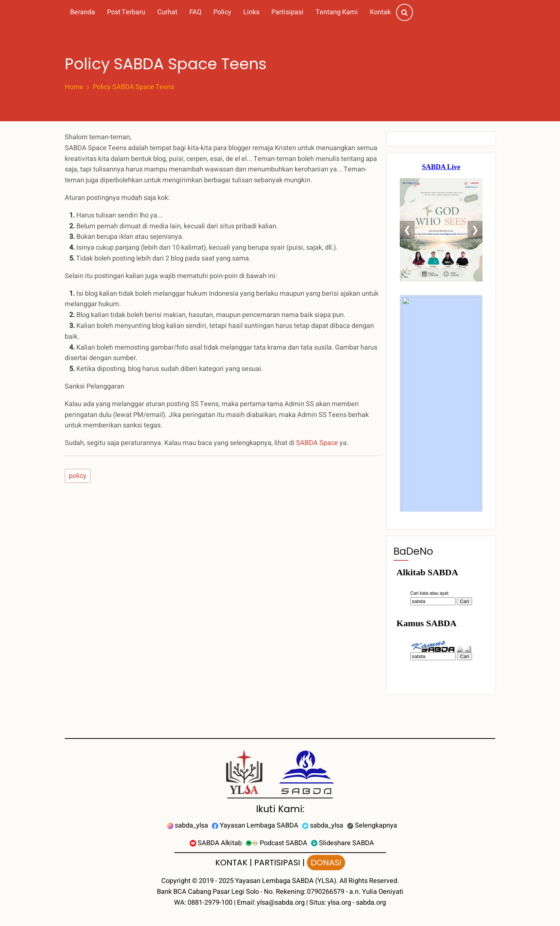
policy (78, 476)
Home (74, 87)
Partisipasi (287, 12)
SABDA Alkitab (216, 843)
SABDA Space (317, 443)
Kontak (380, 12)
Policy (222, 12)
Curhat (167, 12)
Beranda (83, 12)
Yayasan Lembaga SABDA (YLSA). (287, 881)
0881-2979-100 (210, 903)
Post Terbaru (126, 12)
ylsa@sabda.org (281, 903)
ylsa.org (339, 903)
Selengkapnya (372, 826)
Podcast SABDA (276, 843)
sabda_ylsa (188, 826)
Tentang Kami (337, 12)
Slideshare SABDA (343, 843)
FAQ (195, 12)
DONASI (326, 863)
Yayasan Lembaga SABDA (255, 826)
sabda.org (371, 903)
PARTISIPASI (277, 863)
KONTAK (231, 863)
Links (251, 12)
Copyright (176, 881)
